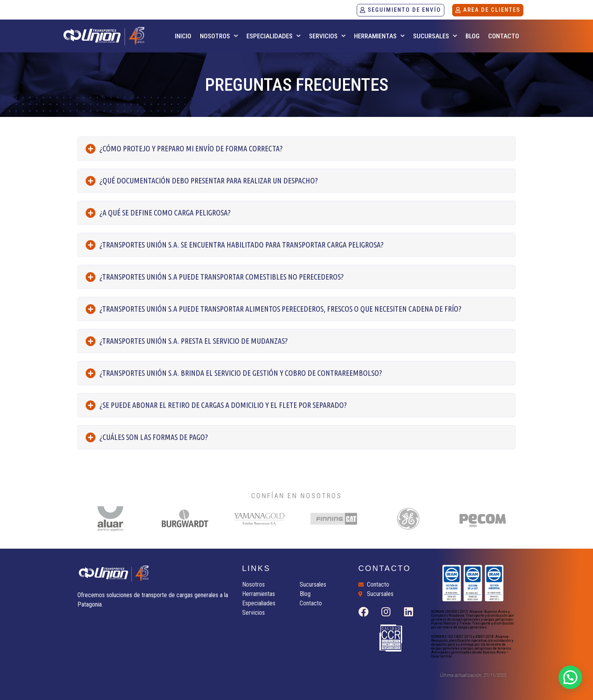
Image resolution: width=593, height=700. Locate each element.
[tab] (296, 149)
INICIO (183, 36)
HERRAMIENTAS (379, 36)
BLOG (473, 36)
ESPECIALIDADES (273, 36)
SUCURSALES (435, 36)
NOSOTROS (219, 36)
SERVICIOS (327, 36)
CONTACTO (504, 36)
